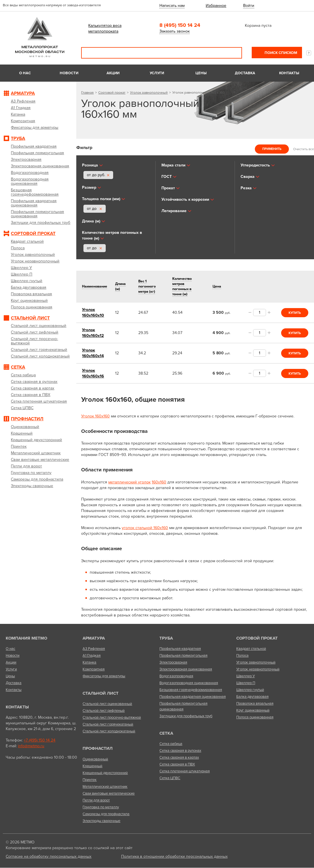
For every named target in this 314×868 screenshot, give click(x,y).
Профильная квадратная (180, 649)
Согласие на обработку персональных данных (49, 856)
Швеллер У (246, 676)
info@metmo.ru (31, 746)
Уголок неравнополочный (258, 669)
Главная (87, 93)
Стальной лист (101, 693)
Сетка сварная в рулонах (180, 751)
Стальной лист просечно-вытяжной (112, 718)
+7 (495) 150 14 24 (40, 740)
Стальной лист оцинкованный (107, 704)
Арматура (94, 638)
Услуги (157, 73)
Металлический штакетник (105, 787)
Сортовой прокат (112, 93)
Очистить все (304, 149)
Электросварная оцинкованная (186, 669)
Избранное (216, 6)
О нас (25, 73)
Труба (166, 638)
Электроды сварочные (101, 821)
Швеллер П (246, 683)
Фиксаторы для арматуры (104, 676)
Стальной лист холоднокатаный (109, 731)
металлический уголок (129, 482)
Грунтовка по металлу (101, 807)
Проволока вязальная (255, 704)
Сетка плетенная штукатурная (185, 771)
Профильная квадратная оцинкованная (193, 697)
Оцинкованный (95, 759)
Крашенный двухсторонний (105, 773)
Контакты (289, 73)
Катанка (89, 662)
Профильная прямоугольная (183, 656)
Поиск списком (280, 53)
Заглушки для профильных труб (186, 716)
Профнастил (98, 748)
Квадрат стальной (251, 649)
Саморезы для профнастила (106, 814)
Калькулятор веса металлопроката (105, 28)
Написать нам (172, 6)
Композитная (94, 669)
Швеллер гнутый (250, 690)
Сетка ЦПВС (170, 778)
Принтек (90, 780)
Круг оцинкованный (253, 710)
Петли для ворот (96, 800)
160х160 (159, 482)
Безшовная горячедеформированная (191, 690)
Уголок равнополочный (149, 93)
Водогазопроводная (176, 676)
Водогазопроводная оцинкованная (189, 683)
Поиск (234, 53)
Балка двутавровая (252, 697)
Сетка (166, 733)
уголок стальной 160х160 (145, 528)
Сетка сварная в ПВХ (177, 764)
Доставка (245, 73)
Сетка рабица (171, 744)
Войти (249, 6)
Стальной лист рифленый (104, 711)
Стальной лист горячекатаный (108, 724)
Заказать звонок (175, 31)
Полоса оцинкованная (255, 717)
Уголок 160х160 (95, 416)
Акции (113, 73)
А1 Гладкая (92, 656)
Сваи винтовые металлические (109, 793)
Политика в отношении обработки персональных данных (174, 856)
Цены (201, 73)
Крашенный (92, 766)
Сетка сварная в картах (179, 758)
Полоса (242, 656)
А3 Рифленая (94, 649)
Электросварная (173, 662)
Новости (69, 73)
